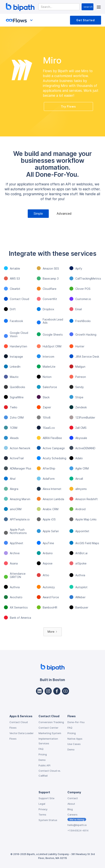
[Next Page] (53, 632)
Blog (70, 809)
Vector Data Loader (22, 733)
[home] (19, 7)
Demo (42, 760)
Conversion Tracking (51, 722)
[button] (99, 7)
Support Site (47, 798)
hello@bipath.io (77, 825)
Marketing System (50, 733)
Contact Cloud (19, 722)
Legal (42, 804)
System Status (48, 820)
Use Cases (74, 744)
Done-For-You (76, 722)
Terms (42, 815)
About (71, 804)
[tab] (38, 214)
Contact (73, 798)
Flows (13, 728)
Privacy (43, 809)
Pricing (43, 754)
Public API (44, 765)
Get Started (86, 20)
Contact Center (48, 728)
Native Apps (75, 739)
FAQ (41, 749)
